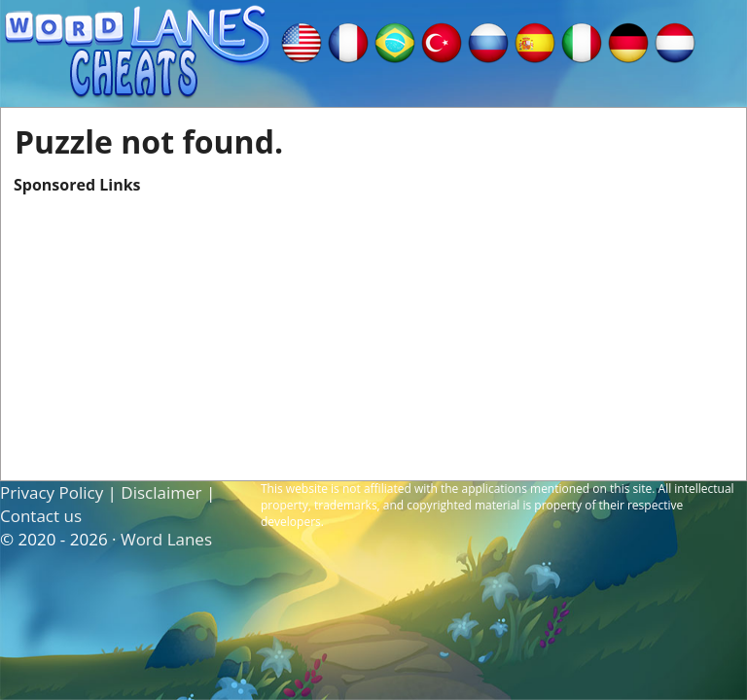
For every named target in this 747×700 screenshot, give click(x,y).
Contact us (41, 516)
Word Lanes (166, 539)
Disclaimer (161, 492)
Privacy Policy (52, 492)
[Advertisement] (373, 332)
